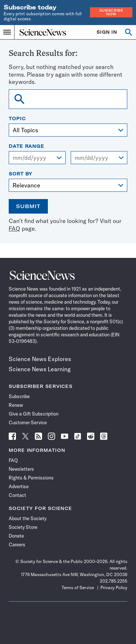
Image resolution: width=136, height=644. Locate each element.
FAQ (15, 228)
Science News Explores (40, 359)
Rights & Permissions (31, 478)
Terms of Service (78, 588)
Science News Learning (40, 369)
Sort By (20, 174)
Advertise (19, 486)
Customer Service (28, 422)
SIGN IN (107, 32)
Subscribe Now (111, 12)
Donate (16, 536)
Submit (28, 206)
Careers (17, 544)
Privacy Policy (114, 588)
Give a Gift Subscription (34, 414)
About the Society (28, 518)
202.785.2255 (114, 581)
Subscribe (19, 396)
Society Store (23, 527)
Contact (17, 495)
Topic (17, 119)
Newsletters (21, 469)
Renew (16, 405)
